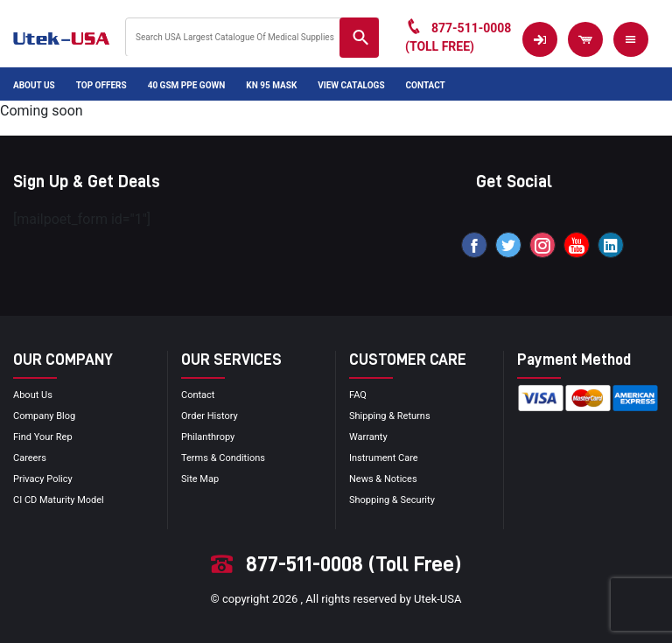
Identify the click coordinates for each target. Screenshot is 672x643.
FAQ (358, 395)
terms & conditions (223, 458)
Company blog (44, 416)
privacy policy (43, 479)
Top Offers (101, 85)
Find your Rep (43, 437)
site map (200, 479)
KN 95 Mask (271, 85)
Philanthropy (208, 437)
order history (210, 416)
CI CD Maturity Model (59, 500)
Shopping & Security (392, 500)
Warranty (368, 437)
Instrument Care (384, 458)
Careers (30, 458)
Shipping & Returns (390, 416)
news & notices (383, 479)
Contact (426, 85)
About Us (34, 85)
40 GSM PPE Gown (187, 85)
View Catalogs (351, 85)
